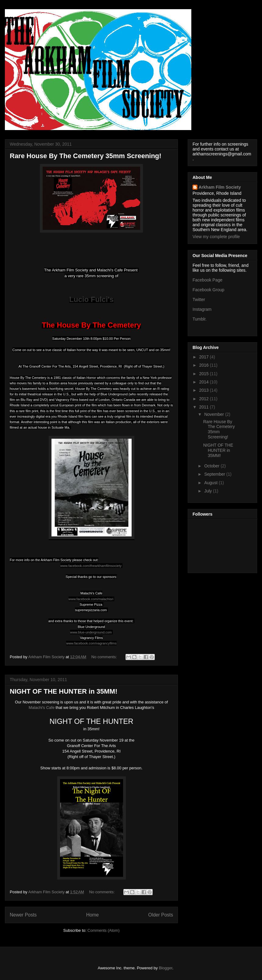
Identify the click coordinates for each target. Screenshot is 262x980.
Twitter (199, 299)
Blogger (165, 968)
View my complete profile (216, 237)
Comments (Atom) (103, 930)
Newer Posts (23, 915)
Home (93, 915)
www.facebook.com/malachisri (91, 599)
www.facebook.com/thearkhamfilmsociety (91, 566)
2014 (205, 382)
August (211, 483)
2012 (205, 399)
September (215, 474)
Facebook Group (208, 290)
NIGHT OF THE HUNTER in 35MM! (64, 691)
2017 (205, 357)
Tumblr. (200, 319)
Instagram (202, 309)
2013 (205, 390)
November (214, 414)
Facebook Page (207, 280)
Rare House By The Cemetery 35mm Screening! (86, 156)
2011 (205, 407)
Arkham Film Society (220, 187)
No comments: (105, 657)
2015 (205, 374)
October (212, 466)
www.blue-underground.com (91, 632)
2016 (205, 365)
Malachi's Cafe (42, 708)
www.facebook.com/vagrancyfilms (91, 643)
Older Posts (161, 915)
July (209, 491)
